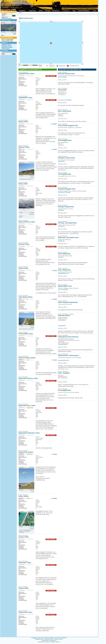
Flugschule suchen (49, 639)
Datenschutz (41, 642)
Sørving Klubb (62, 90)
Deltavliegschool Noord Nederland (68, 337)
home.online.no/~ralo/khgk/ (64, 192)
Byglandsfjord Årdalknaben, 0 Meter (29, 433)
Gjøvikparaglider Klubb (65, 286)
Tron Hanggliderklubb (64, 390)
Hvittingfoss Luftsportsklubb (66, 158)
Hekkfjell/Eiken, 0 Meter (25, 98)
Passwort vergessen (7, 18)
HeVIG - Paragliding (64, 373)
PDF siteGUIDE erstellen (27, 18)
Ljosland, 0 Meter (24, 537)
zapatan (55, 124)
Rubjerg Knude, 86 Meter (26, 452)
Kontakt (53, 642)
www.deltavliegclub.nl (63, 344)
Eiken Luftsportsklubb (65, 111)
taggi (14, 34)
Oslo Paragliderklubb (64, 254)
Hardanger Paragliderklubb (66, 207)
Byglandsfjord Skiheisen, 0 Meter (28, 378)
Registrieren (5, 17)
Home (20, 13)
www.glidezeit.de (62, 326)
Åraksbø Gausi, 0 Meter (25, 612)
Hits (15, 32)
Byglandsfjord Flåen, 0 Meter (27, 406)
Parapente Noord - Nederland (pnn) (68, 356)
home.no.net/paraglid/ (63, 290)
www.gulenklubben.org (63, 273)
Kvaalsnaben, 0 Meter (25, 563)
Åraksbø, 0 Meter (24, 588)
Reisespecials (52, 641)
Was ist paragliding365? (8, 40)
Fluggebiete (34, 638)
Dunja (55, 149)
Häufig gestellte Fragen (7, 41)
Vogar (2, 35)
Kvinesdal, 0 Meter (24, 244)
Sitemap (57, 642)
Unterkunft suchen (58, 639)
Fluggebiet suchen (39, 639)
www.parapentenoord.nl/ (64, 360)
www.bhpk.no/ (61, 241)
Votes (4, 32)
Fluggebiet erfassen (7, 45)
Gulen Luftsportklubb (64, 270)
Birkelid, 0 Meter (23, 122)
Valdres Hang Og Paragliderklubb (68, 302)
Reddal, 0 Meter (23, 184)
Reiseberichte (45, 641)
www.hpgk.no (61, 210)
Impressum (48, 642)
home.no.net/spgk (62, 77)
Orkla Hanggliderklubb (65, 140)
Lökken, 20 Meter (24, 496)
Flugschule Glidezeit (64, 316)
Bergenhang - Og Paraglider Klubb (68, 238)
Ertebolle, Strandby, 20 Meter (27, 358)
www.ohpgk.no (61, 226)
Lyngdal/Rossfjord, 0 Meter (26, 74)
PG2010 (55, 499)
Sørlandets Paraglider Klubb (66, 74)
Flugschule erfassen (7, 46)
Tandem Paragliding (49, 638)
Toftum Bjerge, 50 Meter (26, 297)
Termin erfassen (6, 49)
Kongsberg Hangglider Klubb (67, 189)
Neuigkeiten (63, 638)
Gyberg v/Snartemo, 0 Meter (27, 222)
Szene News (57, 638)
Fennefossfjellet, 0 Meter (26, 334)
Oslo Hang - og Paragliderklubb (67, 223)
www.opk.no (61, 257)
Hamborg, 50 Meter (24, 147)
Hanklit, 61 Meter (23, 268)
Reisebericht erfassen (7, 47)
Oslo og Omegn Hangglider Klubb (68, 126)
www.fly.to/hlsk (61, 161)
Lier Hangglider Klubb (64, 174)
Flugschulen (41, 638)
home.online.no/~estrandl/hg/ (65, 100)
